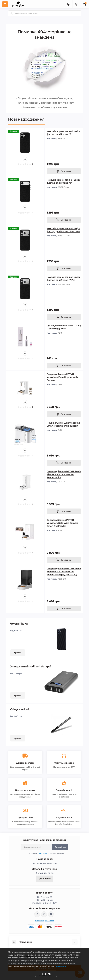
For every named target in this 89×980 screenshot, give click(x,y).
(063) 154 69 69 (46, 873)
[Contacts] (77, 4)
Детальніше (60, 966)
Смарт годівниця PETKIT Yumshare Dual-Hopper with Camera (62, 377)
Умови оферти (43, 853)
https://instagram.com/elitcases (44, 914)
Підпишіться (60, 847)
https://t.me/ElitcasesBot (51, 914)
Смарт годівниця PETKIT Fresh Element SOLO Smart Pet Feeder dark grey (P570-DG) (64, 572)
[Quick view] (25, 159)
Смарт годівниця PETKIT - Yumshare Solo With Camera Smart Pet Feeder (62, 523)
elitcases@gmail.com (45, 921)
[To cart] (64, 171)
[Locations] (68, 4)
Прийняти (46, 974)
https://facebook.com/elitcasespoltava (37, 914)
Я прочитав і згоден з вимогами (46, 853)
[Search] (11, 13)
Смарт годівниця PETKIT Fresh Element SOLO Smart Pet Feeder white (64, 474)
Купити (18, 653)
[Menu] (5, 4)
